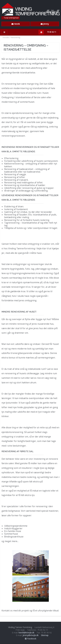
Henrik (16, 24)
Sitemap (45, 635)
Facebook (31, 639)
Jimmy (45, 24)
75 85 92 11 (47, 32)
